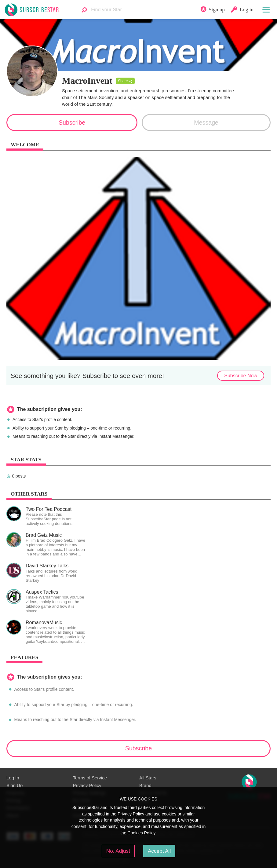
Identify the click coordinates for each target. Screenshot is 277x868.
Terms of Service (90, 778)
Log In (13, 778)
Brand (145, 785)
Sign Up (15, 785)
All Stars (148, 778)
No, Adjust (118, 851)
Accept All (159, 851)
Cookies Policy (141, 833)
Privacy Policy (87, 785)
